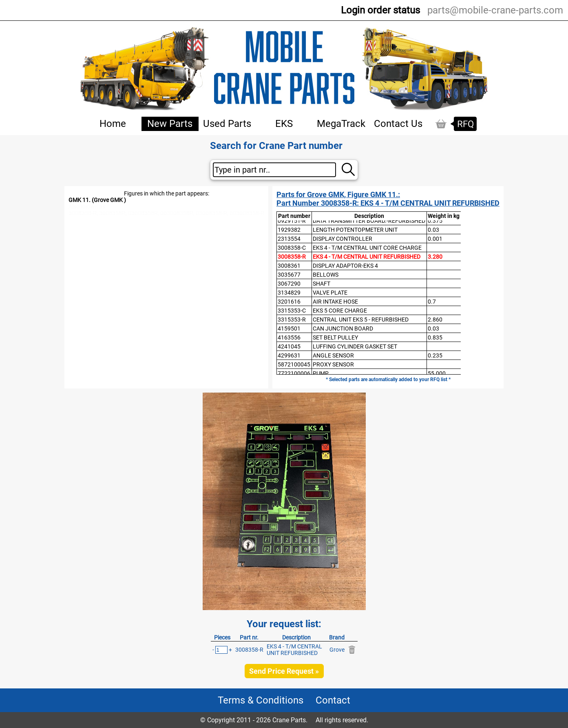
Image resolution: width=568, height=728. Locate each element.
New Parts (170, 124)
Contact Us (398, 124)
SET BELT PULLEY (335, 337)
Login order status (380, 10)
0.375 (435, 221)
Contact (333, 700)
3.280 (435, 257)
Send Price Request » (284, 671)
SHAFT (322, 284)
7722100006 (294, 373)
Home (113, 124)
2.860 (435, 320)
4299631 (289, 355)
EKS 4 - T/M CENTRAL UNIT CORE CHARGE (367, 248)
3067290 (289, 284)
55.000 (437, 373)
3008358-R (292, 257)
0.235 (435, 355)
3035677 (289, 275)
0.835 (435, 337)
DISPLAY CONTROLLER (343, 239)
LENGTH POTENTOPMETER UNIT (355, 230)
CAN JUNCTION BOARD (343, 328)
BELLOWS (326, 275)
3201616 (289, 302)
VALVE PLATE (330, 293)
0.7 (432, 302)
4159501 (289, 328)
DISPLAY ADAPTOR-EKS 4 (345, 266)
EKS (284, 124)
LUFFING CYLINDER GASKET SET (355, 346)
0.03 (433, 230)
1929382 (289, 230)
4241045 (289, 346)
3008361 (289, 266)
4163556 (289, 337)
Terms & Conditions (261, 700)
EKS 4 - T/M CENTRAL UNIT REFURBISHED (367, 257)
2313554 (289, 239)
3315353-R (292, 320)
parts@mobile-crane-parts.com (495, 10)
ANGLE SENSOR (333, 355)
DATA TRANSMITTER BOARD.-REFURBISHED (369, 221)
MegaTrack (341, 124)
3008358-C (292, 248)
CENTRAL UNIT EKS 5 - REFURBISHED (361, 320)
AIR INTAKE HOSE (335, 302)
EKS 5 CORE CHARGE (340, 311)
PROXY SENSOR (333, 364)
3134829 (289, 293)
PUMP (321, 373)
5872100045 (294, 364)
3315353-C (292, 311)
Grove (337, 650)
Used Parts (227, 124)
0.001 (435, 239)
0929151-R (292, 221)
